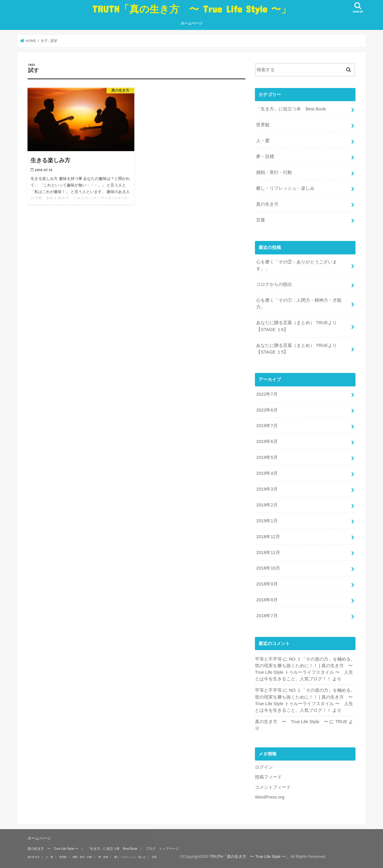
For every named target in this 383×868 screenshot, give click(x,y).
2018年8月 (267, 600)
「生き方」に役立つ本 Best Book (291, 109)
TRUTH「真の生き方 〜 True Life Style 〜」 (191, 9)
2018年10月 (268, 568)
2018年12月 (268, 537)
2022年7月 (267, 394)
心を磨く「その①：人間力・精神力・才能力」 (299, 304)
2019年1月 (267, 521)
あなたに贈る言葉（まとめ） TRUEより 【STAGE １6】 (297, 326)
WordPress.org (270, 797)
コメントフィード (273, 787)
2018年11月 (268, 553)
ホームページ (191, 23)
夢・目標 (265, 157)
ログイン (264, 767)
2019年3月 (267, 489)
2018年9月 (267, 584)
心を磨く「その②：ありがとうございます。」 (297, 265)
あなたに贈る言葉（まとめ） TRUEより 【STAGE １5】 (297, 349)
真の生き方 (267, 204)
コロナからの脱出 (274, 284)
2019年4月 (267, 473)
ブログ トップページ (162, 849)
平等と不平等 (268, 659)
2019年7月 (267, 426)
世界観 (263, 125)
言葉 (261, 220)
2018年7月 (267, 616)
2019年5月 (267, 457)
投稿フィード (268, 777)
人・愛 (263, 141)
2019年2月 (267, 505)
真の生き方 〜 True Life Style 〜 (292, 722)
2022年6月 (267, 410)
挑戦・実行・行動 (274, 172)
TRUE (341, 722)
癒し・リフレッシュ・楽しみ (285, 188)
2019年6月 (267, 441)
